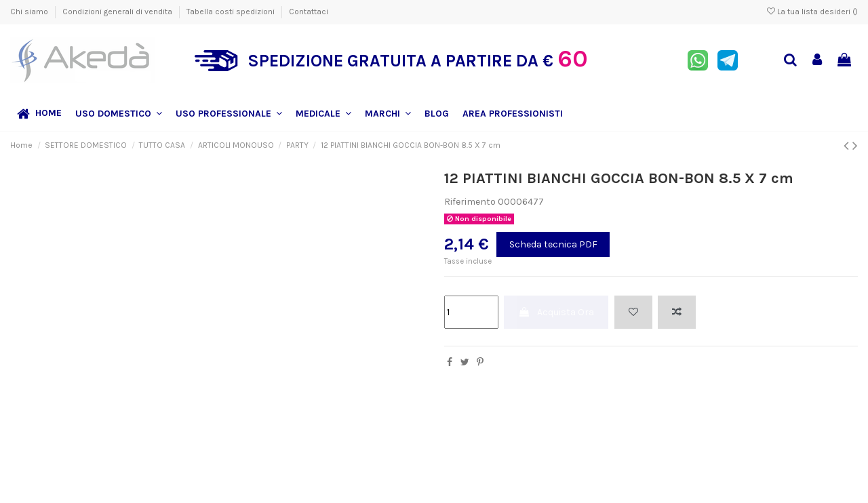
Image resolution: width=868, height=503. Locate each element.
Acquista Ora (556, 312)
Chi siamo (30, 12)
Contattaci (309, 12)
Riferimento (470, 202)
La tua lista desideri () (812, 12)
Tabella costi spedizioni (232, 12)
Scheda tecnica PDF (553, 244)
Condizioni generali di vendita (118, 12)
